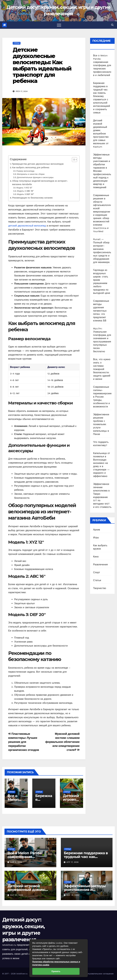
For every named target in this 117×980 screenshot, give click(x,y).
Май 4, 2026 (16, 862)
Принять (56, 971)
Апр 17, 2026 (73, 862)
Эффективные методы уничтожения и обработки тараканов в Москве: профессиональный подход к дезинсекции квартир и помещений (102, 171)
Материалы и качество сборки (31, 174)
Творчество (100, 588)
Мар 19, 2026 (73, 895)
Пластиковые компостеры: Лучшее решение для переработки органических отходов (24, 742)
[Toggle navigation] (59, 25)
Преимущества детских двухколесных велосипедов (38, 164)
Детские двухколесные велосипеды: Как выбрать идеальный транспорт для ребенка (42, 65)
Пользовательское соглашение (100, 974)
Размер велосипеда (25, 171)
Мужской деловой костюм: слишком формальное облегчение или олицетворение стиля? (62, 742)
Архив (97, 530)
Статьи (17, 43)
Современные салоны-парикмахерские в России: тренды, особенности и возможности (102, 397)
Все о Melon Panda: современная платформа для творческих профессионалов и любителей (102, 65)
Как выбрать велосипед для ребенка (31, 168)
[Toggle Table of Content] (73, 160)
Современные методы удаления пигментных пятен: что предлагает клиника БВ (101, 311)
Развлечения (100, 565)
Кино (96, 557)
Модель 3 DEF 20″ (25, 194)
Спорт (97, 572)
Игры (96, 538)
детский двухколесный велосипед (27, 226)
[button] (112, 25)
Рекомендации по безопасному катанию (32, 198)
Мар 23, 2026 (17, 895)
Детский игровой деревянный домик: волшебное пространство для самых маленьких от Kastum (101, 134)
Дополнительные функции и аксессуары (35, 177)
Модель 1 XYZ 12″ (24, 188)
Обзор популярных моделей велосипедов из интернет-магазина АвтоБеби (40, 183)
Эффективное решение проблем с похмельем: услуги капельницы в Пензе (101, 424)
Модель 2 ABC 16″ (25, 191)
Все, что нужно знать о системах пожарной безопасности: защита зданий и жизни (102, 369)
